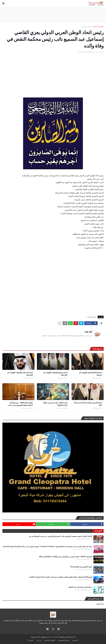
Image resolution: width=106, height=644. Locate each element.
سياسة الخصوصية (64, 640)
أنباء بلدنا (88, 332)
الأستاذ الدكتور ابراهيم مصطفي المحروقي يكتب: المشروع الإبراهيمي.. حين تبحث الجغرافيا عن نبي (60, 536)
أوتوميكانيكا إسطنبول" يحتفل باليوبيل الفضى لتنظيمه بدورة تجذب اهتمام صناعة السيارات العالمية (61, 577)
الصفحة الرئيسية (98, 26)
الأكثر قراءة (98, 531)
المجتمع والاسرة (86, 26)
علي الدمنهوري (36, 637)
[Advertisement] (53, 14)
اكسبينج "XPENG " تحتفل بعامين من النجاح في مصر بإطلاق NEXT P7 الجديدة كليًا (66, 557)
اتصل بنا (31, 640)
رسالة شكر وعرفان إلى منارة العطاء (80, 587)
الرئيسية (75, 640)
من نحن (39, 640)
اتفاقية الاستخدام (50, 640)
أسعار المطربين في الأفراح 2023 (81, 567)
